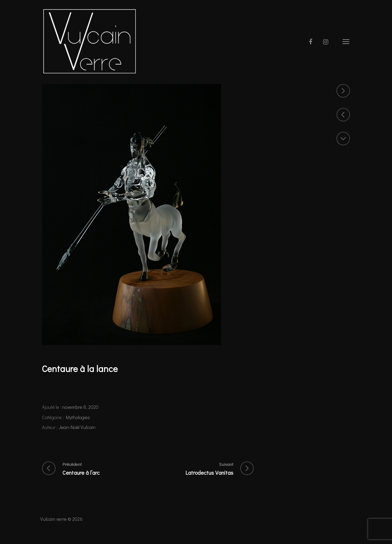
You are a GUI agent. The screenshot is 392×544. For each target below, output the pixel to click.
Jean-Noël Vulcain (77, 427)
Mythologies (78, 417)
